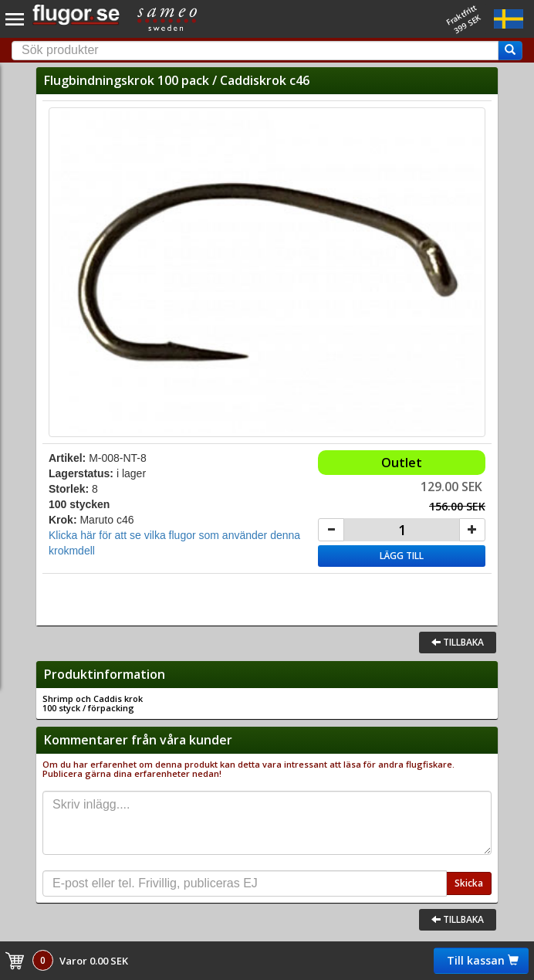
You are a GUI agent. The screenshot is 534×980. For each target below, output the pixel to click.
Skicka (469, 883)
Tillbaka (458, 642)
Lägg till (402, 556)
